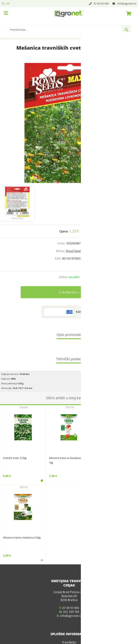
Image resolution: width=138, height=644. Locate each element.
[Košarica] (128, 13)
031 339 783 (71, 612)
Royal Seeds (74, 251)
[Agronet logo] (69, 13)
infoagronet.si (127, 4)
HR (8, 4)
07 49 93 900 (101, 4)
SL (3, 4)
